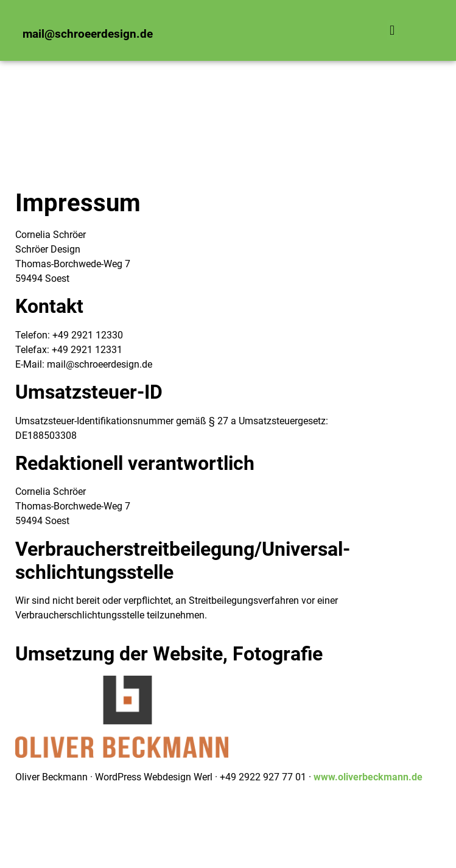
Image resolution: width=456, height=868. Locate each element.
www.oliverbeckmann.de (368, 777)
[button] (392, 30)
